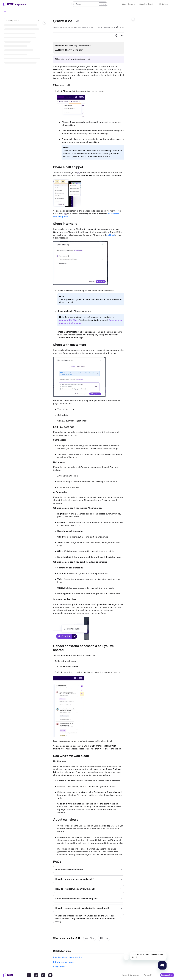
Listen (120, 27)
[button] (90, 4)
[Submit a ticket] (146, 4)
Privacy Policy (149, 975)
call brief (111, 235)
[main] (89, 492)
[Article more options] (122, 36)
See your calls (60, 967)
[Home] (5, 12)
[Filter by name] (23, 21)
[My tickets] (164, 4)
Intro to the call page (63, 962)
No (104, 938)
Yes (90, 938)
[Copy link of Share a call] (78, 21)
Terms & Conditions (130, 975)
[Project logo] (15, 4)
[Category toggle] (44, 23)
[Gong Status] (128, 4)
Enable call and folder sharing (68, 957)
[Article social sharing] (116, 36)
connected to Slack (69, 320)
